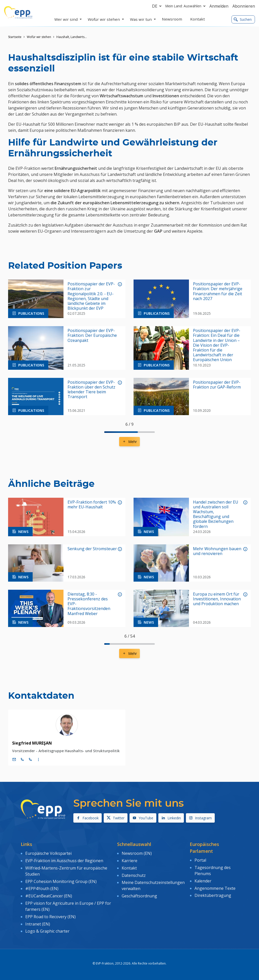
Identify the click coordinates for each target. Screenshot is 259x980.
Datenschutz (134, 875)
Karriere (129, 861)
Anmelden (219, 6)
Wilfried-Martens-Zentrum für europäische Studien (66, 871)
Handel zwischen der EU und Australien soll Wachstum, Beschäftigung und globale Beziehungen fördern (216, 514)
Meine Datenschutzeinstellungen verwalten (153, 885)
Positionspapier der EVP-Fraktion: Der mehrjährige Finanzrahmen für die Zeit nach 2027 (218, 291)
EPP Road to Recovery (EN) (50, 917)
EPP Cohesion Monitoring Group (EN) (61, 881)
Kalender (203, 881)
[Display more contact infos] (38, 760)
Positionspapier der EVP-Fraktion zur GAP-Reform (217, 385)
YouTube (143, 818)
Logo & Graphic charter (47, 931)
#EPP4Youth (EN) (42, 889)
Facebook (88, 818)
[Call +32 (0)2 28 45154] (22, 760)
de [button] (158, 6)
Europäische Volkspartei (48, 853)
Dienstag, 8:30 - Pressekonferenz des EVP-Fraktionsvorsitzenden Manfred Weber (89, 604)
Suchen (243, 19)
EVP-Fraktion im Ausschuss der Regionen (64, 861)
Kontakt (129, 868)
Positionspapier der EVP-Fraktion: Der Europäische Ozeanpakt (92, 336)
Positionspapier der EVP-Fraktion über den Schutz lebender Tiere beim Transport (91, 390)
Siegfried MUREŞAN (32, 743)
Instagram (200, 818)
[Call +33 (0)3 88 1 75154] (30, 760)
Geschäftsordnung (139, 896)
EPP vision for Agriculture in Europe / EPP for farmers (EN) (68, 906)
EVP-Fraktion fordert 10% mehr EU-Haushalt (92, 505)
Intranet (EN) (38, 924)
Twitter (116, 818)
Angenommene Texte (215, 888)
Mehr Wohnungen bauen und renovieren (217, 551)
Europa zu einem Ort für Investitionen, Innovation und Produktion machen (217, 599)
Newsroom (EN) (137, 853)
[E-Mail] (14, 760)
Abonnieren (244, 6)
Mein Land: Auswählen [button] (186, 6)
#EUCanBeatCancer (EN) (49, 896)
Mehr (129, 442)
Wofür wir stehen (39, 37)
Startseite (15, 37)
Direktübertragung (213, 895)
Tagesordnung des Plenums (213, 871)
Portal (200, 860)
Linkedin (171, 818)
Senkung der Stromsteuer (92, 549)
